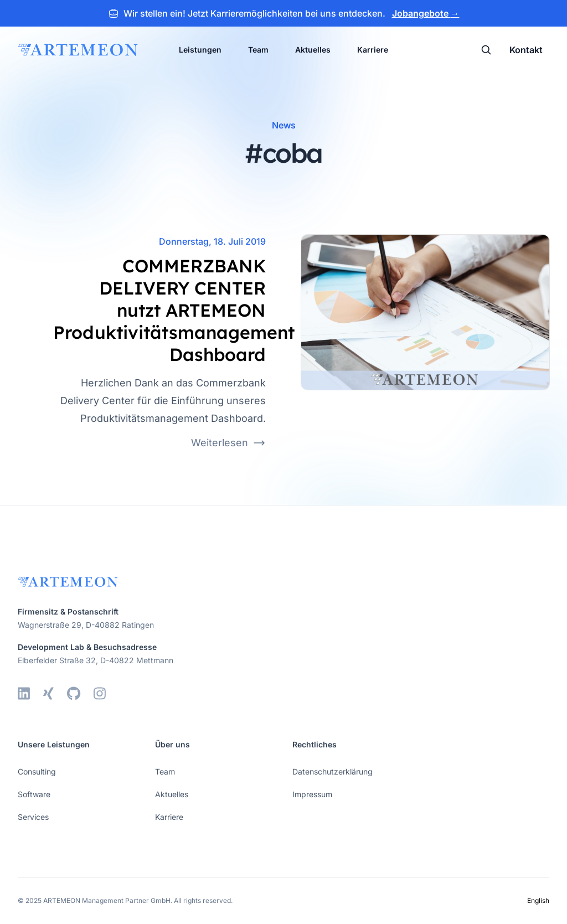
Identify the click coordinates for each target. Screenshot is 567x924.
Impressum (312, 794)
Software (34, 794)
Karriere (373, 50)
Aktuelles (313, 50)
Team (258, 50)
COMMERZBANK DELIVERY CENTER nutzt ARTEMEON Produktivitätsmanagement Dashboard (174, 310)
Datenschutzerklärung (333, 771)
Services (33, 817)
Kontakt (526, 50)
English (538, 900)
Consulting (37, 771)
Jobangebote (426, 13)
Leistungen (200, 50)
